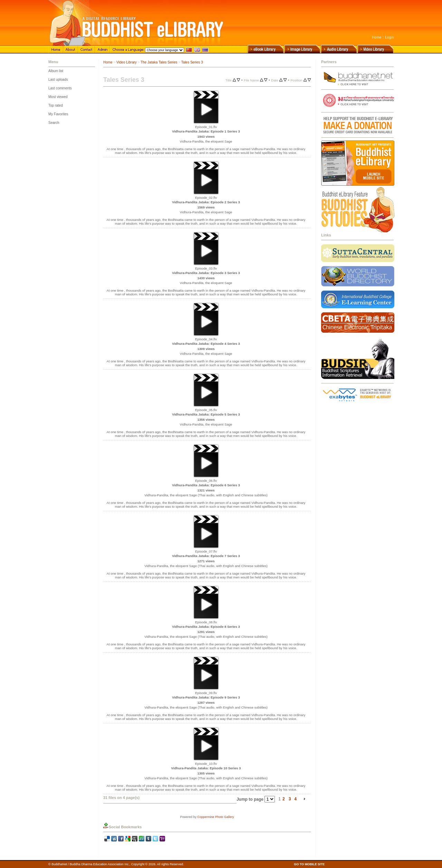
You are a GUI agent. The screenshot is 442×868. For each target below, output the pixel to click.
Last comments (60, 88)
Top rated (56, 105)
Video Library (127, 62)
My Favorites (58, 114)
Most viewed (58, 97)
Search (54, 123)
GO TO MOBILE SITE (309, 864)
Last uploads (58, 80)
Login (390, 37)
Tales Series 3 (192, 62)
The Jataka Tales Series (159, 62)
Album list (56, 71)
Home (377, 37)
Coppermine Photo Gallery (215, 817)
